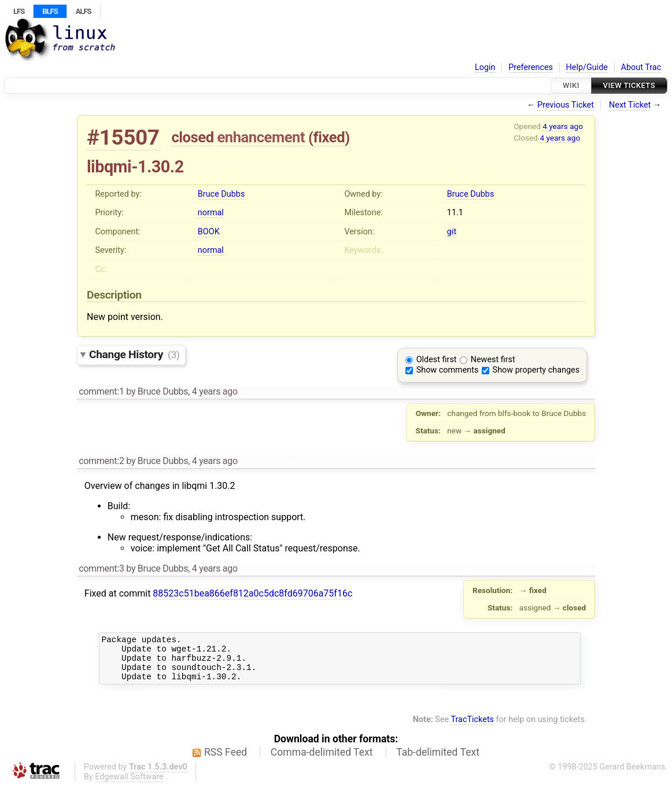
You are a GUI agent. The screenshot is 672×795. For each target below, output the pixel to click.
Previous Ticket (566, 105)
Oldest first (437, 360)
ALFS (84, 11)
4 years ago (563, 126)
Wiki (571, 85)
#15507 (123, 137)
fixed (329, 137)
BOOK (209, 232)
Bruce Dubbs (221, 194)
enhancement (261, 137)
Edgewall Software (129, 785)
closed (192, 137)
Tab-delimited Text (438, 761)
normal (211, 213)
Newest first (493, 360)
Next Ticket (630, 105)
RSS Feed (226, 761)
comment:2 (101, 461)
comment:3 (101, 568)
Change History (134, 354)
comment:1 (101, 391)
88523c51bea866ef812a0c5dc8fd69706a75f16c (252, 593)
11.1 (455, 213)
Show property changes (536, 370)
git (452, 232)
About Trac (641, 67)
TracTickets (472, 728)
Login (485, 67)
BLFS (50, 11)
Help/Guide (587, 67)
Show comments (448, 370)
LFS (19, 11)
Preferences (531, 67)
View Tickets (629, 85)
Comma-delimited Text (322, 761)
